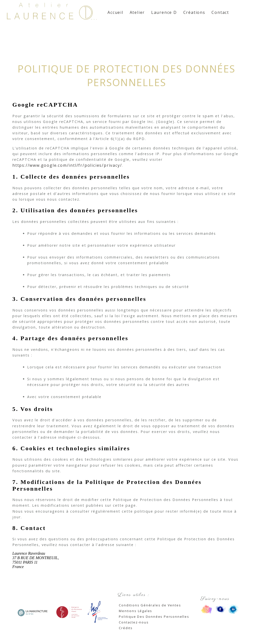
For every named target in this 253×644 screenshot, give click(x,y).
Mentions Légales (136, 611)
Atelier (137, 12)
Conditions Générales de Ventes (150, 605)
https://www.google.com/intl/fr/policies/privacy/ (67, 165)
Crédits (126, 628)
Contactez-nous (134, 622)
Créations (194, 12)
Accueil (115, 12)
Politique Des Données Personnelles (154, 617)
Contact (220, 12)
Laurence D (164, 12)
